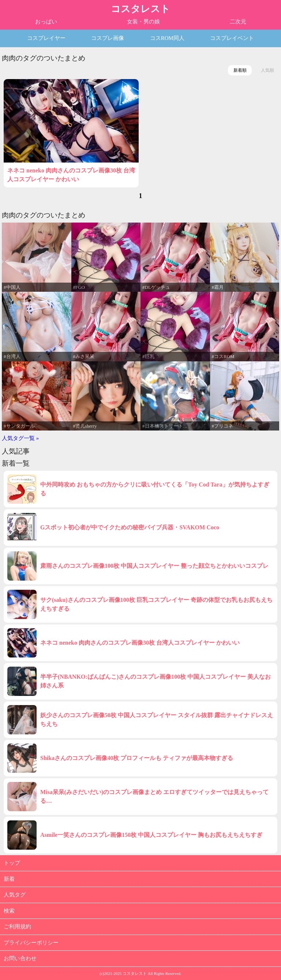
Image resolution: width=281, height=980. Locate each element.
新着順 (240, 70)
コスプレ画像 (108, 38)
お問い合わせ (20, 958)
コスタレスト (140, 9)
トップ (12, 863)
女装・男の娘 (143, 22)
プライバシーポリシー (31, 943)
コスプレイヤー (46, 38)
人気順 (267, 70)
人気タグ (15, 895)
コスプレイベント (232, 38)
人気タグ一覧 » (20, 438)
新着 (9, 879)
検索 (9, 911)
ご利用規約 (17, 927)
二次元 (238, 22)
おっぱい (46, 22)
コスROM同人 (167, 38)
